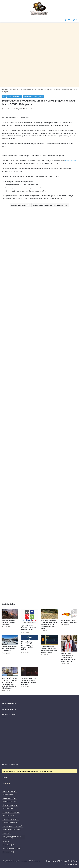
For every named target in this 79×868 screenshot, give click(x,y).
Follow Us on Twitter (9, 714)
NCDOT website (71, 161)
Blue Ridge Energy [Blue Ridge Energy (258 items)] (9, 802)
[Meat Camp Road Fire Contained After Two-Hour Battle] (10, 614)
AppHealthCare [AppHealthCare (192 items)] (8, 795)
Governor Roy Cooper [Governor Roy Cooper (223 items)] (10, 819)
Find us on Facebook (9, 709)
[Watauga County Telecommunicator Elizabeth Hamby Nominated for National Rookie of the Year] (69, 643)
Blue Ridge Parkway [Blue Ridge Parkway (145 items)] (10, 805)
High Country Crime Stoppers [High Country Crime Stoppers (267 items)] (12, 826)
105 (4, 96)
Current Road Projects (16, 90)
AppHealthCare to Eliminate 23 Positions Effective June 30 (28, 628)
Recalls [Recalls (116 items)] (6, 841)
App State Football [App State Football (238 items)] (9, 798)
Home (5, 90)
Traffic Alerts (73, 861)
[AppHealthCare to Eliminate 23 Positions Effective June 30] (30, 617)
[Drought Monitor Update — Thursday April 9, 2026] (69, 614)
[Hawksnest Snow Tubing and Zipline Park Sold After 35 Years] (10, 640)
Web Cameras (62, 861)
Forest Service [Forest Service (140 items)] (8, 816)
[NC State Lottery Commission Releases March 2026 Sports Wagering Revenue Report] (30, 638)
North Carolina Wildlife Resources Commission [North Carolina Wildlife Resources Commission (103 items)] (12, 837)
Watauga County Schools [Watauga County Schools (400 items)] (11, 848)
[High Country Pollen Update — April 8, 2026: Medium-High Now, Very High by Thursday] (49, 640)
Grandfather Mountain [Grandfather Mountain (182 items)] (10, 823)
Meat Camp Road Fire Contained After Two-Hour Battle (8, 622)
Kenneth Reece (7, 109)
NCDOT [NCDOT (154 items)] (6, 833)
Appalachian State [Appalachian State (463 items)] (9, 791)
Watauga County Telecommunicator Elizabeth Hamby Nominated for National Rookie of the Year (68, 657)
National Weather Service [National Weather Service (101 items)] (11, 830)
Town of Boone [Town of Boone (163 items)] (8, 845)
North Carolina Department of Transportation (51, 205)
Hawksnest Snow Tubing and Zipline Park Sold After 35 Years (9, 649)
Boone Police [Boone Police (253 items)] (8, 809)
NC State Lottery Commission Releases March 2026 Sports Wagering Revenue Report (28, 646)
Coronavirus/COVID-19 (14, 96)
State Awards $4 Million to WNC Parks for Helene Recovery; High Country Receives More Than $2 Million (49, 624)
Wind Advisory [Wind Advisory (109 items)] (8, 852)
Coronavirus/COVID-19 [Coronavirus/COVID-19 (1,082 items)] (11, 812)
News (41, 96)
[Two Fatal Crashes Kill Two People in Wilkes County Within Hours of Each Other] (30, 672)
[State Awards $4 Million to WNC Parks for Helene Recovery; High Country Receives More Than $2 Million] (49, 614)
